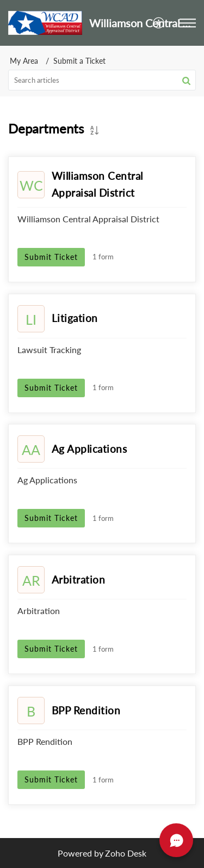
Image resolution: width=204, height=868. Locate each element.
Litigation (75, 318)
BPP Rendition (86, 710)
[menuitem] (159, 23)
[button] (159, 23)
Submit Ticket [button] (51, 257)
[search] (102, 80)
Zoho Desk (126, 853)
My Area (24, 61)
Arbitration (79, 579)
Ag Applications (89, 449)
